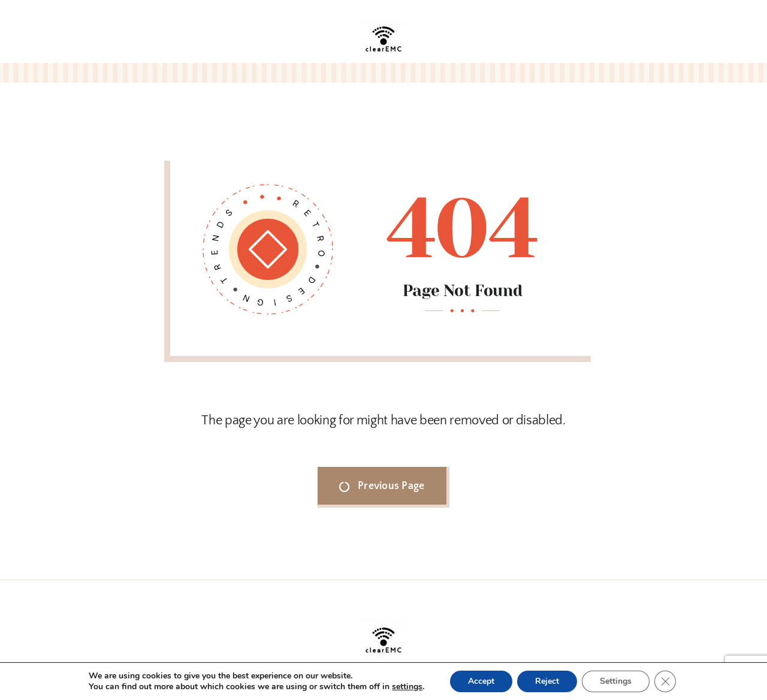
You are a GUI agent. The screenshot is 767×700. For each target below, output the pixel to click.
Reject (547, 681)
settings (407, 687)
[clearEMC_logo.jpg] (383, 20)
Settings (616, 681)
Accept (481, 681)
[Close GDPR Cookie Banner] (665, 681)
